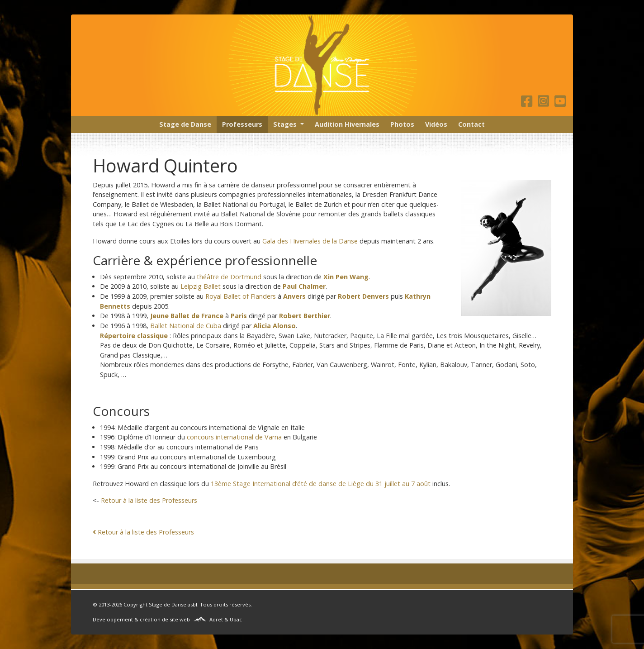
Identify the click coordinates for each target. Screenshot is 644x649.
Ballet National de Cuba (186, 326)
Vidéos (436, 124)
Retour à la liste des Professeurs (149, 500)
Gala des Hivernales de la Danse (310, 241)
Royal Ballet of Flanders (241, 296)
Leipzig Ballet (201, 286)
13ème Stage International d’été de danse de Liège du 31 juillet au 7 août (321, 484)
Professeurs (242, 124)
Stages (285, 124)
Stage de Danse (185, 124)
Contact (471, 124)
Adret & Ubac (226, 619)
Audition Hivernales (347, 124)
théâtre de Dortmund (229, 277)
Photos (402, 124)
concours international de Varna (234, 437)
